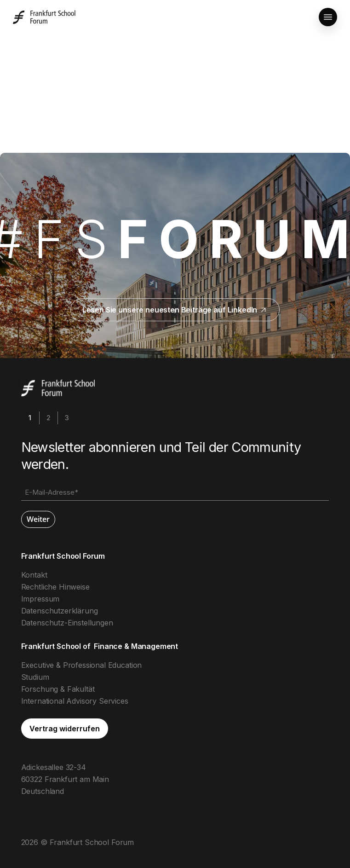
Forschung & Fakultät (58, 689)
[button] (328, 17)
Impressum (40, 599)
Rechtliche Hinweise (55, 587)
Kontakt (34, 575)
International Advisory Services (75, 701)
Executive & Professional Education (82, 665)
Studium (35, 677)
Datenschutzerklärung (60, 611)
